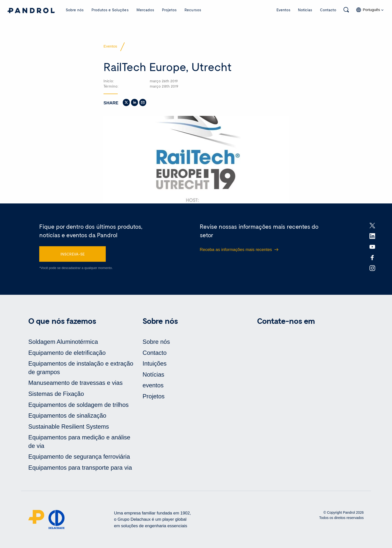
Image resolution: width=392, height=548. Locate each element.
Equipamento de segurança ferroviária (79, 457)
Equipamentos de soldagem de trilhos (78, 405)
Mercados (145, 10)
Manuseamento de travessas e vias (75, 383)
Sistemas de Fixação (56, 394)
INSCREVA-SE (73, 254)
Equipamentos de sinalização (67, 416)
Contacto (328, 10)
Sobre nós (75, 10)
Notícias (305, 10)
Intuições (154, 363)
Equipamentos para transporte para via (80, 468)
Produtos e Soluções (110, 10)
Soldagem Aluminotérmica (63, 342)
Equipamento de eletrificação (67, 353)
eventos (153, 385)
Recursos (193, 10)
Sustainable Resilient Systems (69, 427)
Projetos (169, 10)
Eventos (283, 10)
